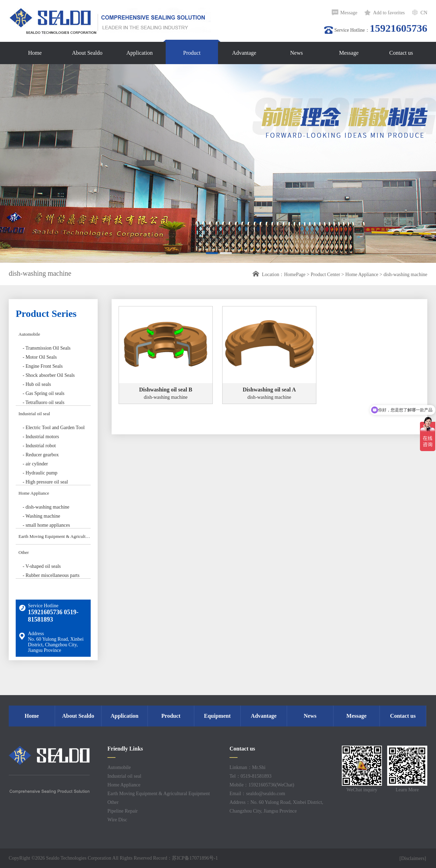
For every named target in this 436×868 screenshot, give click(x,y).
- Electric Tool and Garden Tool (54, 428)
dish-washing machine (405, 275)
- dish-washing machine (46, 507)
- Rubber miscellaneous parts (51, 575)
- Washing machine (41, 516)
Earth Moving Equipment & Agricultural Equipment (55, 536)
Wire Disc (117, 820)
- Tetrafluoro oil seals (44, 402)
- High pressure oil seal (45, 482)
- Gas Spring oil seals (44, 393)
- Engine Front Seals (43, 366)
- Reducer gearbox (41, 455)
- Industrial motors (41, 437)
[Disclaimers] (413, 858)
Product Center (325, 275)
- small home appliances (46, 525)
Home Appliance (362, 275)
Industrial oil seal (34, 414)
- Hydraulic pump (40, 473)
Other (24, 552)
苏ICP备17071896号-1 (195, 858)
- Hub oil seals (37, 384)
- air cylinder (35, 464)
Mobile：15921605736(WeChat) (262, 785)
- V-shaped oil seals (42, 566)
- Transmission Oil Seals (47, 348)
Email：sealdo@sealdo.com (257, 794)
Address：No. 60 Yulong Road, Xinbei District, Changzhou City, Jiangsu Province (276, 807)
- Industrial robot (39, 446)
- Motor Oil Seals (40, 357)
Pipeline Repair (123, 811)
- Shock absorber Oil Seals (49, 375)
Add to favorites (389, 13)
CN (424, 13)
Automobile (29, 334)
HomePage (295, 275)
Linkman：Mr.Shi (247, 767)
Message (349, 13)
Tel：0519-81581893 (250, 776)
